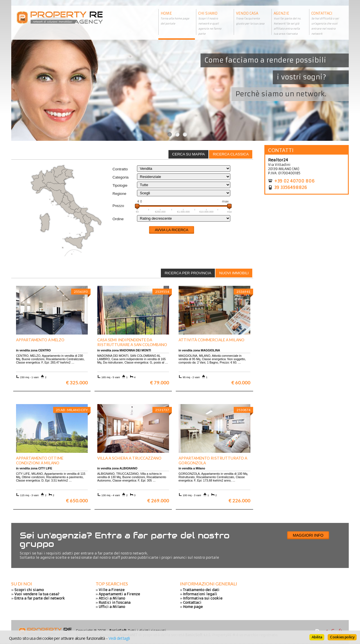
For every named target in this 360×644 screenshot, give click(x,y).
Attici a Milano (112, 598)
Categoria (121, 177)
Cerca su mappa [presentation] (188, 154)
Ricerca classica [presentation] (231, 154)
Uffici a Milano (112, 607)
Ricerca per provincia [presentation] (188, 273)
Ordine (118, 219)
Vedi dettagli (119, 638)
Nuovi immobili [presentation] (234, 273)
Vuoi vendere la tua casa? (37, 594)
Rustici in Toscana (115, 602)
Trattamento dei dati (201, 590)
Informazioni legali (200, 594)
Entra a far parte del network (40, 598)
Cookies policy (342, 637)
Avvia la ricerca (171, 230)
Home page (193, 607)
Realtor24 (278, 160)
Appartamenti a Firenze (119, 594)
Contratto (120, 169)
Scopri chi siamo (29, 590)
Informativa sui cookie (203, 598)
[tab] (231, 154)
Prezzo (118, 206)
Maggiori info (308, 535)
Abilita (317, 637)
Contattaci (192, 602)
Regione (119, 194)
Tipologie (120, 185)
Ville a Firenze (112, 590)
